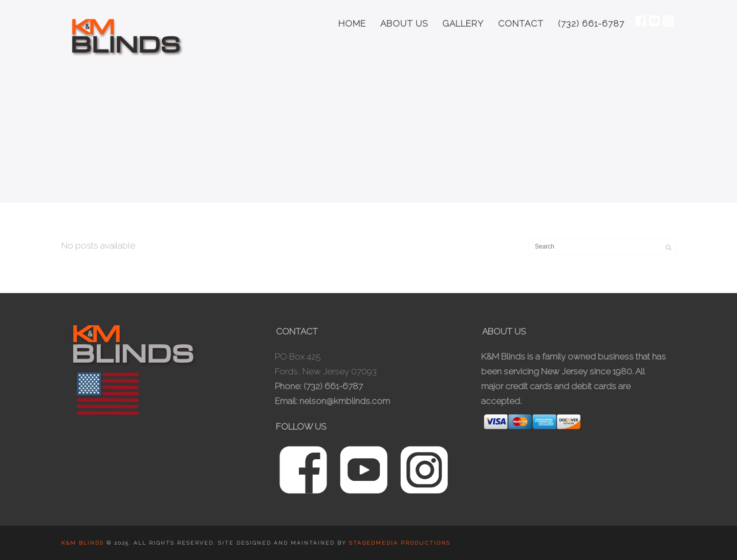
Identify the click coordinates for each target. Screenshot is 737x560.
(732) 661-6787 (591, 24)
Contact (521, 24)
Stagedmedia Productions (400, 543)
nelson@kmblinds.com (345, 401)
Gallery (463, 24)
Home (352, 24)
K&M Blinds (84, 543)
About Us (404, 24)
